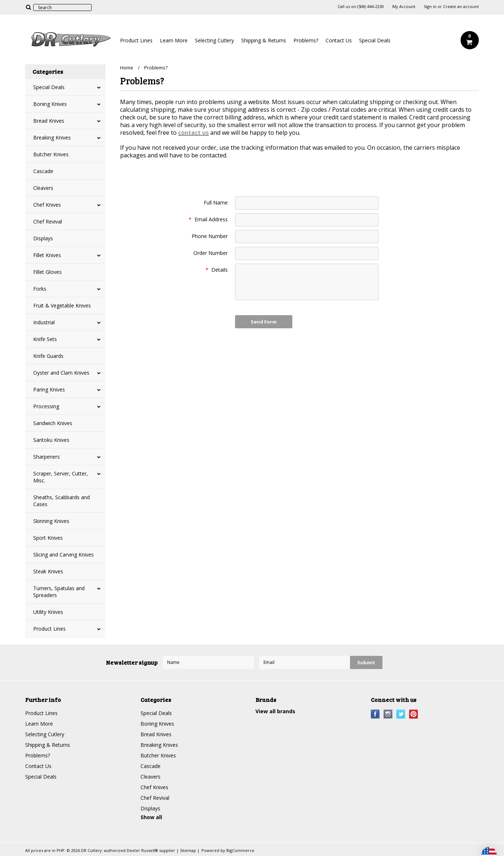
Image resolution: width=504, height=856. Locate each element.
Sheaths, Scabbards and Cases (61, 501)
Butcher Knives (51, 154)
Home (127, 68)
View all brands (275, 711)
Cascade (43, 171)
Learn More (174, 40)
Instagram (388, 714)
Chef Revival (48, 221)
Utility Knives (48, 612)
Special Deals (375, 40)
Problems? (306, 40)
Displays (43, 238)
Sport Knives (48, 538)
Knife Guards (48, 356)
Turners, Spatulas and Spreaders (59, 592)
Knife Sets (45, 339)
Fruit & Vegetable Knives (62, 305)
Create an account (461, 7)
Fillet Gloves (47, 272)
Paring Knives (49, 389)
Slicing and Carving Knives (64, 555)
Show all (151, 817)
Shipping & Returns (264, 40)
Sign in (430, 7)
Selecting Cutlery (214, 40)
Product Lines (136, 40)
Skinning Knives (51, 521)
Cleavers (43, 188)
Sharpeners (47, 457)
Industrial (44, 322)
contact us (193, 133)
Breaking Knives (52, 137)
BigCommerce (240, 850)
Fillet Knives (47, 255)
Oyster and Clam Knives (61, 373)
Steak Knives (48, 571)
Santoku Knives (51, 440)
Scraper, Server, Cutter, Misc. (61, 477)
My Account (404, 7)
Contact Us (339, 40)
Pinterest (414, 714)
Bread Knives (49, 121)
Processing (46, 406)
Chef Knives (47, 205)
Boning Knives (50, 104)
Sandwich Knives (53, 423)
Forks (40, 289)
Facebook (375, 714)
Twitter (401, 714)
